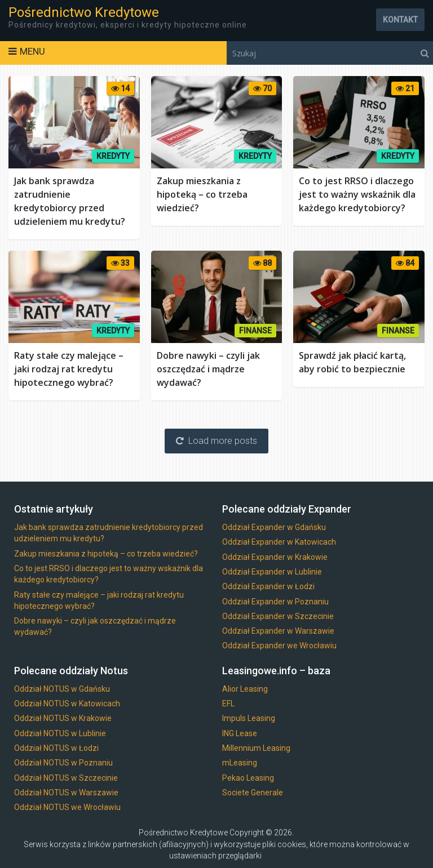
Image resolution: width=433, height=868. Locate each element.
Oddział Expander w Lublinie (272, 572)
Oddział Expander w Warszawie (278, 631)
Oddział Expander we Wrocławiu (279, 646)
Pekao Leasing (248, 778)
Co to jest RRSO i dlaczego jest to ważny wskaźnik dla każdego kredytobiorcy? (357, 194)
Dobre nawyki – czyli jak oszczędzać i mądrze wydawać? (208, 369)
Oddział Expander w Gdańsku (274, 527)
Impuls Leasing (249, 718)
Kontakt (400, 20)
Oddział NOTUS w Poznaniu (63, 763)
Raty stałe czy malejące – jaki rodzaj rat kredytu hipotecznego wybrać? (69, 369)
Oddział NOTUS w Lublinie (60, 733)
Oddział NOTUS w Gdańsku (62, 689)
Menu (32, 51)
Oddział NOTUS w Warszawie (66, 793)
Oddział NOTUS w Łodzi (56, 748)
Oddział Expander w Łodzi (268, 586)
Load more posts (216, 441)
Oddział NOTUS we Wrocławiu (67, 807)
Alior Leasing (245, 689)
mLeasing (240, 763)
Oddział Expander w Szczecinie (278, 616)
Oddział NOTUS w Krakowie (63, 718)
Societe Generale (253, 793)
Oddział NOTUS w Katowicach (67, 704)
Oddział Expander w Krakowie (275, 557)
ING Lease (240, 733)
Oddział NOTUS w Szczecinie (66, 778)
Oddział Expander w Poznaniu (275, 602)
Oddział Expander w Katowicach (279, 542)
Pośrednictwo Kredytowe (84, 12)
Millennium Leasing (256, 748)
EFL (228, 704)
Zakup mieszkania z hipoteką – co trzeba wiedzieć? (202, 194)
